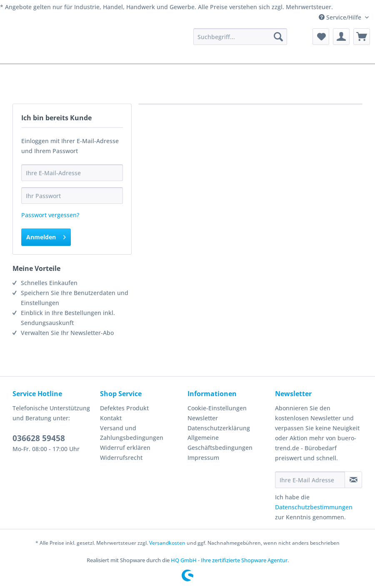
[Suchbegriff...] (240, 37)
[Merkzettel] (321, 37)
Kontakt (111, 418)
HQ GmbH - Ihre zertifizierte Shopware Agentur (229, 560)
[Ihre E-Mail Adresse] (310, 480)
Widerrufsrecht (121, 458)
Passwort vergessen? (50, 215)
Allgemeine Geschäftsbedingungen (220, 443)
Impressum (203, 458)
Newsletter (203, 418)
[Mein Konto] (341, 37)
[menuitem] (240, 37)
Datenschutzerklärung (219, 428)
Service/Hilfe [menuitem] (341, 17)
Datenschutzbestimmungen (314, 507)
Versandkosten (167, 543)
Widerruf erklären (125, 448)
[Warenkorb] (362, 37)
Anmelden (46, 236)
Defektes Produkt (124, 408)
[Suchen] (278, 37)
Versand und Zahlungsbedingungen (132, 433)
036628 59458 (39, 438)
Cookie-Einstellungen (217, 408)
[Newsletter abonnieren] (353, 480)
